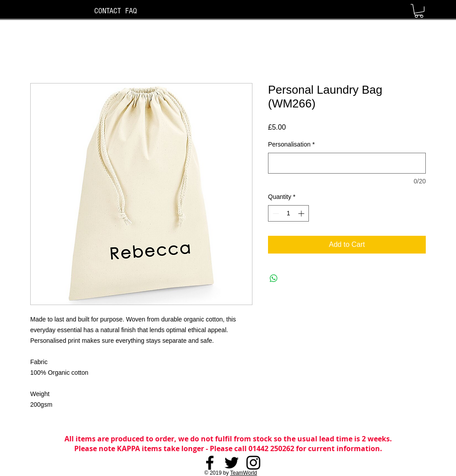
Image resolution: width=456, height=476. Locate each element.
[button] (419, 11)
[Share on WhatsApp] (274, 278)
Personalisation (291, 144)
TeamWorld (244, 473)
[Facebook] (210, 463)
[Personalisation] (347, 163)
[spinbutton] (288, 213)
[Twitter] (232, 463)
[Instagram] (253, 463)
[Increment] (302, 213)
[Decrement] (275, 213)
